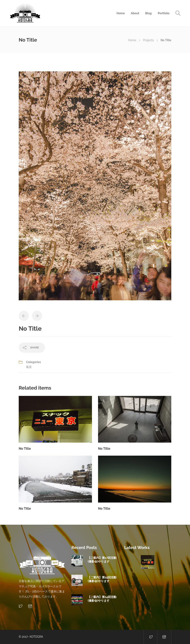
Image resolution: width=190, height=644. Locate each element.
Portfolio (164, 13)
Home (121, 13)
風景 (29, 367)
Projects (148, 40)
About (135, 13)
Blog (148, 13)
